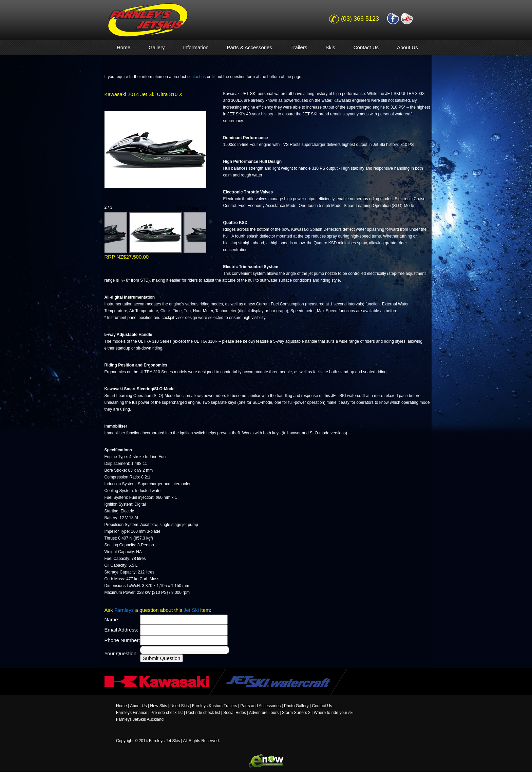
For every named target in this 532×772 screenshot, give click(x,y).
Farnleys (124, 610)
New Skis (158, 706)
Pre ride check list (167, 713)
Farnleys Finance (132, 713)
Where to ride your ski (334, 713)
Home (121, 706)
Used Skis (179, 706)
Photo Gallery (296, 706)
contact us (197, 77)
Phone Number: (122, 640)
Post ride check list (203, 713)
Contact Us (322, 706)
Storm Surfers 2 (296, 713)
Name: (112, 619)
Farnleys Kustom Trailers (215, 706)
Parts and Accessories (260, 706)
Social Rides (235, 713)
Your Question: (121, 653)
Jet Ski (191, 610)
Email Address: (121, 630)
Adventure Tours (264, 713)
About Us (138, 706)
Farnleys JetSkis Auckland (140, 719)
